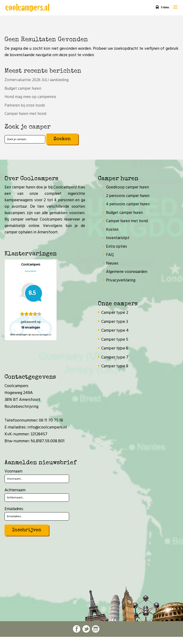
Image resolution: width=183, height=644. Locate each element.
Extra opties (117, 247)
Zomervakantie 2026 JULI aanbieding (37, 80)
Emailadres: (14, 509)
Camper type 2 (115, 313)
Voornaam (13, 471)
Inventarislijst (118, 238)
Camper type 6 (115, 348)
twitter (86, 629)
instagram (96, 629)
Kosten (112, 230)
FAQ (110, 255)
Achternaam (15, 490)
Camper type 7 (115, 357)
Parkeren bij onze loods (25, 106)
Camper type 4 (115, 331)
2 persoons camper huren (128, 196)
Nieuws (112, 263)
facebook (77, 629)
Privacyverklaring (121, 280)
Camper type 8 (115, 366)
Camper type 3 (115, 322)
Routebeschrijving (21, 407)
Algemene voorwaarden (127, 272)
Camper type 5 (115, 340)
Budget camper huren (23, 89)
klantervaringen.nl (41, 335)
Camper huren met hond (25, 114)
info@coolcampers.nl (47, 427)
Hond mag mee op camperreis (30, 97)
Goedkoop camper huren (127, 187)
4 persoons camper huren (128, 204)
